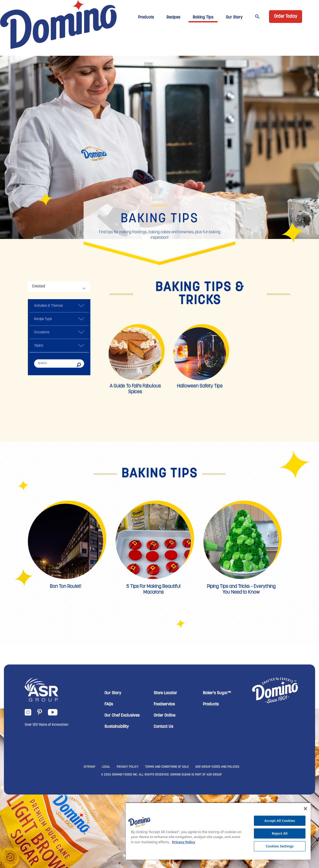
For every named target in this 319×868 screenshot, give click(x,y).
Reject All (280, 833)
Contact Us (163, 727)
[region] (218, 831)
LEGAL (106, 767)
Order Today (286, 17)
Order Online (164, 716)
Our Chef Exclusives (122, 716)
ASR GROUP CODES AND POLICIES (217, 767)
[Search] (59, 363)
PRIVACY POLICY (128, 767)
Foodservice (164, 704)
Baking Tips (203, 17)
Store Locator (165, 693)
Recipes (173, 17)
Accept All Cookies (280, 821)
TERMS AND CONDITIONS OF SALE (167, 767)
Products (146, 17)
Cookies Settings (280, 846)
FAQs (109, 704)
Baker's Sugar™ (217, 693)
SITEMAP (89, 767)
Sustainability (117, 727)
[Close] (305, 809)
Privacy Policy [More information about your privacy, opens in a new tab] (184, 842)
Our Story (234, 17)
